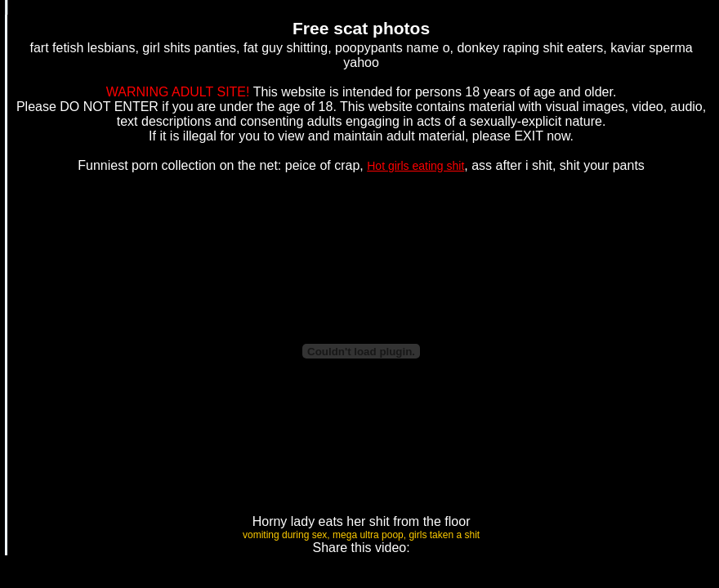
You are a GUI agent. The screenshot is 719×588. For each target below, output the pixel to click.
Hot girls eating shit (415, 166)
